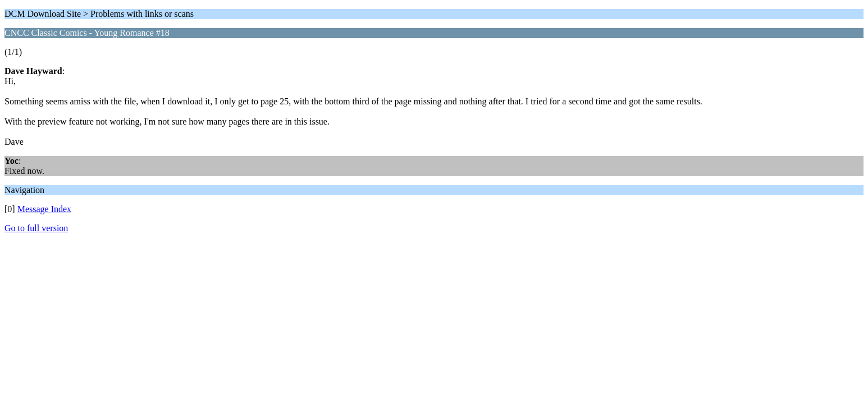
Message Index (44, 209)
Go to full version (36, 228)
